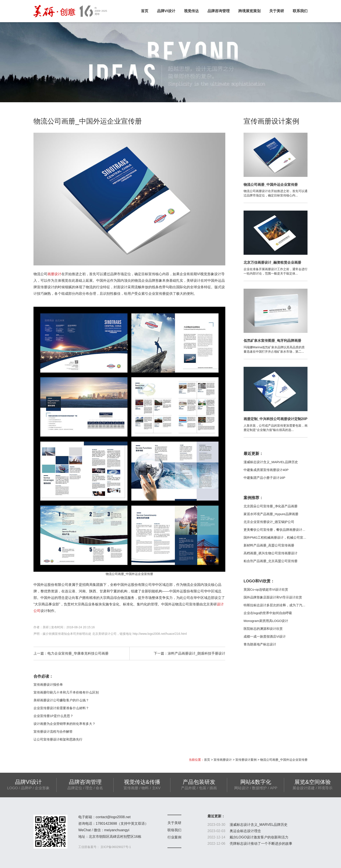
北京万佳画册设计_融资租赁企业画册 (272, 262)
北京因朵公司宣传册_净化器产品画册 (271, 506)
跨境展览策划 (249, 11)
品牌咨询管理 (219, 11)
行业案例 (174, 837)
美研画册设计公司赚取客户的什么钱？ (61, 700)
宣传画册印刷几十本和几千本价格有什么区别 (66, 692)
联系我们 (300, 11)
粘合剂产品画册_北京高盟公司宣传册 (271, 561)
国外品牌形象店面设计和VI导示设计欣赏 (273, 597)
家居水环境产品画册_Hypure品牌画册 (271, 514)
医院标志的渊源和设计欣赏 (263, 629)
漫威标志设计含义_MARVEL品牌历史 (271, 462)
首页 (145, 11)
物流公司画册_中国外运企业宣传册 (271, 185)
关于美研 (277, 11)
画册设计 (54, 274)
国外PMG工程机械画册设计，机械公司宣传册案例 (280, 537)
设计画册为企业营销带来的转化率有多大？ (64, 724)
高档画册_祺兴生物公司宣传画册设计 (271, 553)
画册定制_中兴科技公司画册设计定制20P (275, 419)
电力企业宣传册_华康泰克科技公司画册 (78, 653)
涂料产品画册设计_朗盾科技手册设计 (196, 653)
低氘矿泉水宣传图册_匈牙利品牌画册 (272, 341)
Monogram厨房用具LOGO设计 (266, 621)
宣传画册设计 (223, 760)
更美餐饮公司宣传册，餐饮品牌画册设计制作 (276, 530)
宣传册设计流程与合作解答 (53, 731)
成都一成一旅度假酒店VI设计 (265, 636)
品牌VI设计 (166, 11)
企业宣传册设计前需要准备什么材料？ (61, 708)
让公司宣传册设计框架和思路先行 (58, 739)
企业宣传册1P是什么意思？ (53, 716)
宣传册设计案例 (246, 760)
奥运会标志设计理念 (245, 831)
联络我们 (174, 830)
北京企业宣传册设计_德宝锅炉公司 (269, 522)
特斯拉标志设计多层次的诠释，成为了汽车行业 (278, 605)
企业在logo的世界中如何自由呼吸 (268, 613)
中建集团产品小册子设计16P (264, 478)
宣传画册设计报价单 (48, 685)
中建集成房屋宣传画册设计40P (266, 470)
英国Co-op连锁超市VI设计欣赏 (266, 589)
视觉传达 (191, 11)
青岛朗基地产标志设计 (260, 644)
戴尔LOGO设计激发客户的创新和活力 (259, 837)
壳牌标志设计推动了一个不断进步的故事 (261, 844)
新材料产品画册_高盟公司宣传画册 (269, 545)
